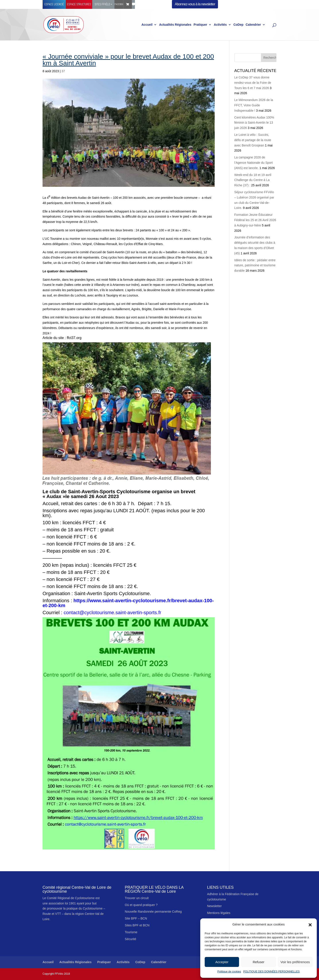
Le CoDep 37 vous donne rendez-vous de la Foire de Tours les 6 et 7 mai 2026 (253, 83)
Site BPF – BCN (136, 918)
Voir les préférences (295, 962)
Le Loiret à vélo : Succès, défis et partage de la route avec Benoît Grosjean (253, 140)
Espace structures (79, 4)
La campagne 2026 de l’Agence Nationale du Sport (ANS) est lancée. (254, 163)
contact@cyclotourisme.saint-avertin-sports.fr (112, 613)
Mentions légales (219, 913)
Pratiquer (200, 25)
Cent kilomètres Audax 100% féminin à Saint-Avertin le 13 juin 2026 (254, 123)
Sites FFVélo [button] (102, 4)
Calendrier (253, 25)
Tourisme (131, 932)
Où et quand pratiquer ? (141, 905)
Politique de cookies (229, 972)
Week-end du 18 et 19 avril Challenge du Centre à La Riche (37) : (253, 180)
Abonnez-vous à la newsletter (195, 4)
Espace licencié (54, 4)
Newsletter (214, 906)
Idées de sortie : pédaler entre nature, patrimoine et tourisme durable (255, 265)
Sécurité (130, 939)
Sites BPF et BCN (137, 925)
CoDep (238, 25)
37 (63, 71)
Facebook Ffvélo (119, 4)
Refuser (259, 962)
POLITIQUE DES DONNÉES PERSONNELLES (271, 972)
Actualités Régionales (175, 25)
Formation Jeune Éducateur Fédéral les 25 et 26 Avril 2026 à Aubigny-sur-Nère (255, 220)
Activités (220, 25)
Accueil (147, 25)
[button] (310, 924)
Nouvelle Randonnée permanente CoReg (153, 912)
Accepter (222, 962)
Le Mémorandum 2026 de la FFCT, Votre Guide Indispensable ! (254, 105)
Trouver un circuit (137, 898)
